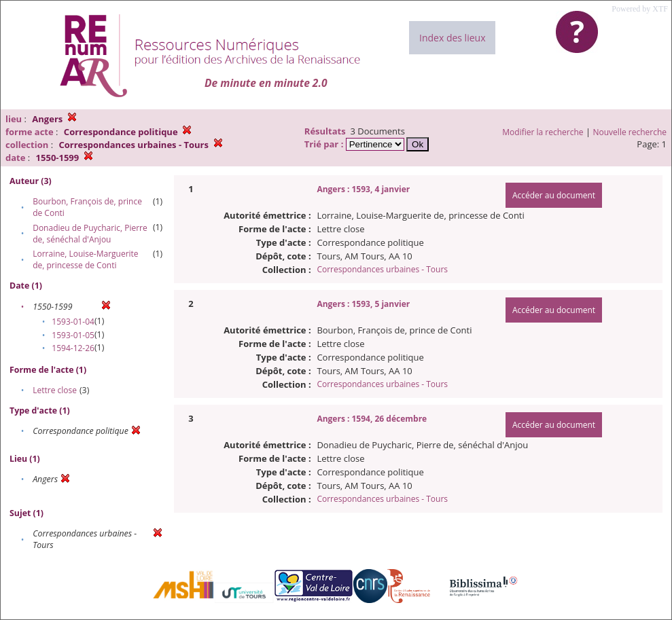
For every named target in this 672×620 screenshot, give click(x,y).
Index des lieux (452, 38)
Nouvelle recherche (630, 132)
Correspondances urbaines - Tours (382, 269)
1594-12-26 (73, 348)
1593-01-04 (73, 322)
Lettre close (55, 390)
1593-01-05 (73, 335)
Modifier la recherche (543, 132)
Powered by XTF (640, 9)
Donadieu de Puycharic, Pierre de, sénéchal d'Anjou (90, 234)
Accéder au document (554, 195)
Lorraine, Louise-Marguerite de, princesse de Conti (85, 259)
